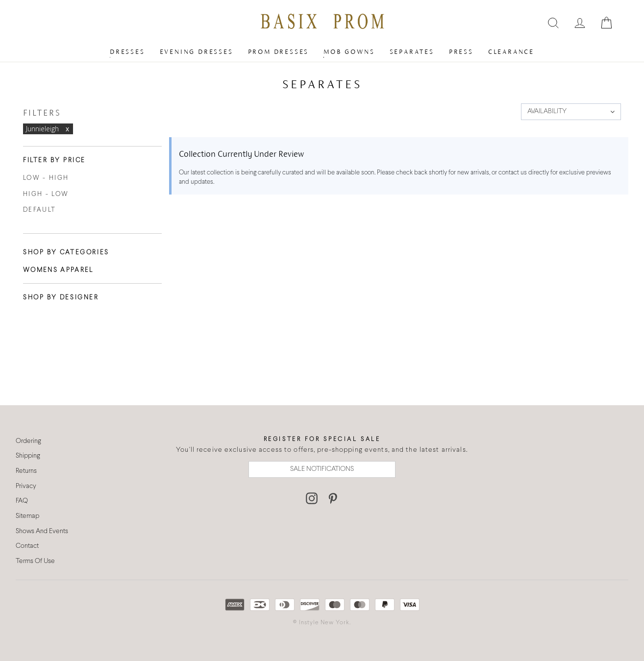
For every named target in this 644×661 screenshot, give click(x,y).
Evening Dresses (197, 52)
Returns (26, 471)
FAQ (22, 501)
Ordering (28, 441)
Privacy (26, 486)
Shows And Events (42, 531)
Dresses (127, 52)
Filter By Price (54, 161)
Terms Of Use (35, 561)
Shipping (28, 456)
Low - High (46, 178)
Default (39, 210)
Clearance (511, 52)
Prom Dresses (279, 52)
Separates (412, 52)
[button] (571, 112)
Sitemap (27, 516)
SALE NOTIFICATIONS (322, 469)
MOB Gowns (349, 52)
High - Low (46, 195)
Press (461, 52)
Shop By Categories (66, 253)
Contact (27, 546)
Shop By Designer (61, 298)
